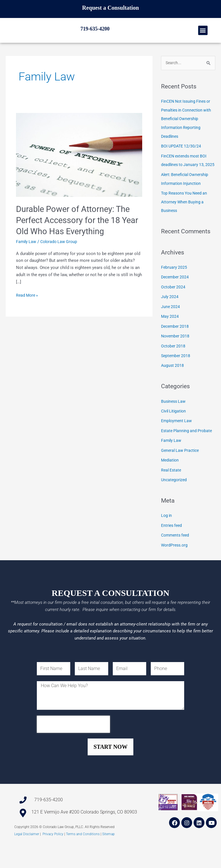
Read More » (28, 312)
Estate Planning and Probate (188, 452)
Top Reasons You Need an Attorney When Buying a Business (186, 226)
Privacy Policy (53, 858)
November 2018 (176, 359)
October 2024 (174, 311)
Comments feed (176, 555)
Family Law (27, 259)
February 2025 (174, 291)
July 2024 (170, 320)
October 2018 (174, 368)
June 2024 (171, 330)
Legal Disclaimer (27, 858)
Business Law (174, 423)
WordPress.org (175, 564)
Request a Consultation (111, 8)
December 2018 (176, 349)
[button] (203, 39)
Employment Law (177, 442)
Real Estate (172, 491)
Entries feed (172, 545)
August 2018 (173, 388)
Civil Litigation (175, 433)
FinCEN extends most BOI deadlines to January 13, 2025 (186, 181)
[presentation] (73, 748)
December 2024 (176, 301)
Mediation (171, 481)
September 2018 (176, 378)
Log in (167, 536)
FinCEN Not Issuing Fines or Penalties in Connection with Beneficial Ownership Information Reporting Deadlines (188, 136)
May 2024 (170, 339)
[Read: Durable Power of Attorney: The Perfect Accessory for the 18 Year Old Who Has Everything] (79, 172)
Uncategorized (175, 500)
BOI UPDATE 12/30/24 (182, 163)
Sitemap (109, 858)
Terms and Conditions (83, 858)
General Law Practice (181, 471)
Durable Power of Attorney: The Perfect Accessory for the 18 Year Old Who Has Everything (75, 238)
